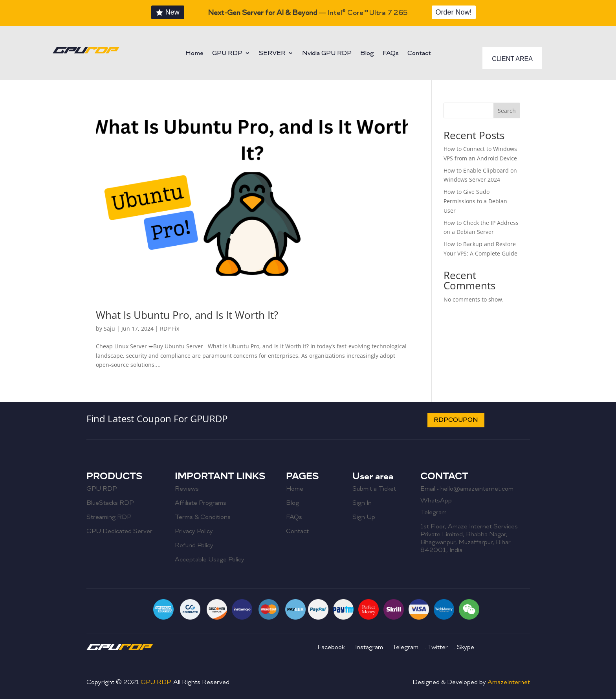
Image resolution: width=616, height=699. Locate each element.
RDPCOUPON (456, 420)
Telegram (434, 512)
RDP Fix (170, 328)
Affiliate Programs (201, 503)
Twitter (438, 647)
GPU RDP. (157, 682)
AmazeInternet (509, 682)
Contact (419, 54)
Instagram (370, 647)
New (172, 12)
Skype (466, 647)
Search (507, 111)
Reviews (187, 489)
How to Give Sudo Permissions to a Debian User (475, 201)
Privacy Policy (194, 531)
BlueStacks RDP (110, 503)
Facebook (332, 647)
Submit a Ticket (374, 489)
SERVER (272, 54)
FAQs (391, 54)
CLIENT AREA (512, 59)
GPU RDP (227, 54)
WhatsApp (436, 500)
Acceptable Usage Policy (210, 559)
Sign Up (364, 517)
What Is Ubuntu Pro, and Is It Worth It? (187, 315)
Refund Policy (194, 545)
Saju (109, 328)
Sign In (362, 503)
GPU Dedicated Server (119, 531)
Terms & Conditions (203, 517)
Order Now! (454, 12)
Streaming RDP (109, 517)
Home (194, 54)
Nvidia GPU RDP (327, 54)
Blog (367, 54)
